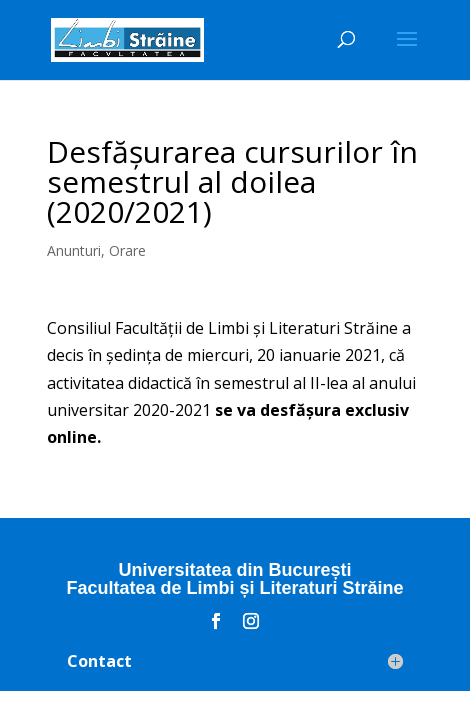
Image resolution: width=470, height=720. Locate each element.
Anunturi (74, 250)
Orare (127, 250)
